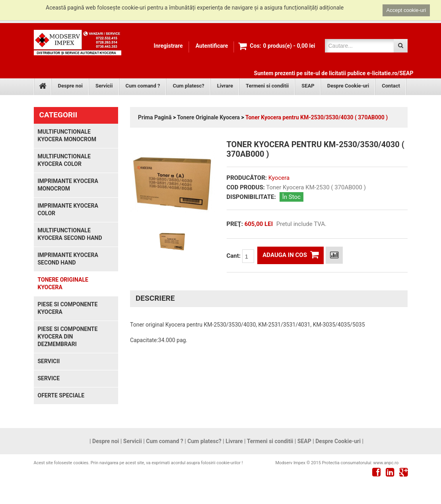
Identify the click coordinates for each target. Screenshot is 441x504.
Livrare (225, 86)
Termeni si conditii (267, 86)
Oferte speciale (61, 395)
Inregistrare (168, 46)
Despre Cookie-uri (348, 86)
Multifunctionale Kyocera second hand (70, 234)
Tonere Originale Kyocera (208, 117)
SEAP (308, 86)
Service (49, 378)
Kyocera (279, 178)
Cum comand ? (143, 86)
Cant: (240, 256)
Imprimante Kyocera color (68, 209)
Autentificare (212, 46)
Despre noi (70, 86)
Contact (391, 86)
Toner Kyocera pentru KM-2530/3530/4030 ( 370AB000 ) (317, 117)
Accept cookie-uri (406, 10)
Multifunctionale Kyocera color (64, 160)
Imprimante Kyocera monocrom (68, 185)
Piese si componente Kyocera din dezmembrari (68, 337)
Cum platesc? (188, 86)
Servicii (104, 86)
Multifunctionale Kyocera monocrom (67, 135)
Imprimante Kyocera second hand (68, 259)
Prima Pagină (155, 117)
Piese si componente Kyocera (68, 308)
